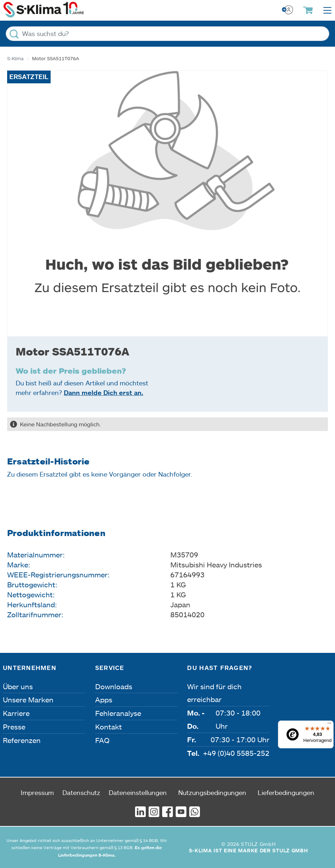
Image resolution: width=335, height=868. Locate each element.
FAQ (102, 740)
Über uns (18, 686)
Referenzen (22, 740)
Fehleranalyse (118, 713)
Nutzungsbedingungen (212, 792)
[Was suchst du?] (167, 34)
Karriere (16, 713)
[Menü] (329, 725)
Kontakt (109, 727)
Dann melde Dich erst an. (104, 393)
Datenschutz (81, 792)
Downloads (114, 686)
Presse (14, 727)
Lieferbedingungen (286, 792)
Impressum (37, 792)
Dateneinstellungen (138, 792)
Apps (104, 700)
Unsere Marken (28, 700)
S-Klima (15, 58)
